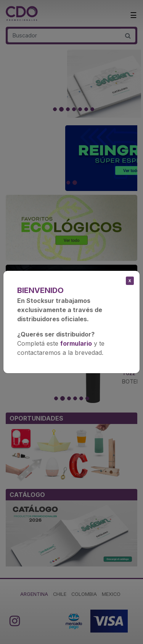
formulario (76, 343)
